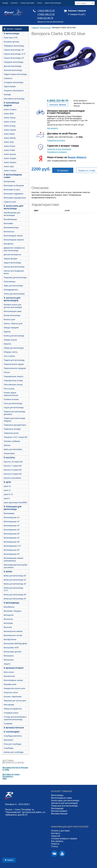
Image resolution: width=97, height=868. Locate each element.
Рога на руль (9, 389)
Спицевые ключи (11, 713)
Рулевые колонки (11, 399)
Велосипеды (11, 34)
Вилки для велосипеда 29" (15, 599)
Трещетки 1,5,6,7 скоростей (15, 437)
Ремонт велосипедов (53, 3)
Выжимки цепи (10, 684)
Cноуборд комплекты (13, 736)
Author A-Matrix (10, 110)
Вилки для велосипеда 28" (15, 595)
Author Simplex (10, 158)
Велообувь (8, 623)
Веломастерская (14, 728)
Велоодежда (11, 603)
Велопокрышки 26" (12, 542)
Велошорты (9, 656)
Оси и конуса (9, 356)
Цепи (7, 482)
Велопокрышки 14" (12, 522)
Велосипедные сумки (13, 176)
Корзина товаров (77, 11)
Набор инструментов (13, 709)
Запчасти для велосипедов (12, 299)
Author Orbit (9, 142)
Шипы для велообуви (13, 449)
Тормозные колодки (12, 429)
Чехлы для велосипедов (14, 294)
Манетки (7, 344)
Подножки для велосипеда (15, 277)
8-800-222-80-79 (45, 18)
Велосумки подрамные (13, 194)
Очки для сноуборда (12, 744)
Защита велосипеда (12, 263)
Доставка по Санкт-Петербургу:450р (11, 776)
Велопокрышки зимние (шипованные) (13, 559)
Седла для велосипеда (14, 407)
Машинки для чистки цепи (15, 701)
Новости (55, 844)
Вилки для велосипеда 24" (15, 580)
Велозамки (8, 223)
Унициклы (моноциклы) (14, 91)
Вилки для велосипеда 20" (15, 576)
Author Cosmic (10, 122)
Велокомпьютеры (11, 227)
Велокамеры (9, 513)
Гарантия (56, 836)
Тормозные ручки (11, 433)
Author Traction (10, 171)
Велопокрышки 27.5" (12, 546)
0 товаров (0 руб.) (77, 14)
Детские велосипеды (13, 66)
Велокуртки (9, 615)
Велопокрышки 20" (12, 534)
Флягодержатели (11, 290)
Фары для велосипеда (13, 286)
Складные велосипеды (14, 82)
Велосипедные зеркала (14, 240)
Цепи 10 (7, 486)
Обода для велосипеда (14, 348)
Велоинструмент (14, 668)
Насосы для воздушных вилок (14, 272)
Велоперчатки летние (13, 635)
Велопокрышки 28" (12, 550)
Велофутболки (10, 639)
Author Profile (9, 150)
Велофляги (9, 244)
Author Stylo (9, 166)
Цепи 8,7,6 (8, 494)
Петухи (7, 372)
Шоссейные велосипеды (14, 99)
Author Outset (9, 146)
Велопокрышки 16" (12, 526)
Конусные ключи (11, 692)
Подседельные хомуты (14, 376)
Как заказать (52, 128)
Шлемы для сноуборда (14, 752)
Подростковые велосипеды (15, 74)
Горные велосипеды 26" (14, 50)
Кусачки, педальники (13, 697)
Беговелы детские (11, 42)
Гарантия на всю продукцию (59, 149)
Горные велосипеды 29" (14, 58)
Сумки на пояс (10, 202)
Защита (7, 664)
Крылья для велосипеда (14, 267)
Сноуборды (9, 748)
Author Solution (10, 162)
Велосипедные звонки (13, 236)
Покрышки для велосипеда (13, 508)
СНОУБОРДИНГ (12, 732)
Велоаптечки (9, 676)
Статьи (40, 3)
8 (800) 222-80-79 (58, 101)
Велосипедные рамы (13, 311)
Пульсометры (9, 282)
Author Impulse (10, 130)
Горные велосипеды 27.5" (15, 54)
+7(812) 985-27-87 (46, 11)
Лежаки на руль (10, 340)
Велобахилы (9, 607)
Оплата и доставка (27, 3)
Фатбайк (7, 95)
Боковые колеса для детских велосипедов (13, 306)
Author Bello (9, 114)
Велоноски (8, 619)
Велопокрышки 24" (12, 538)
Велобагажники (10, 219)
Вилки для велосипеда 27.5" (13, 589)
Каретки (7, 332)
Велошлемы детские (13, 652)
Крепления (8, 740)
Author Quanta (10, 154)
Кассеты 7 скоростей (13, 466)
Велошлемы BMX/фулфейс (15, 644)
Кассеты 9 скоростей (13, 474)
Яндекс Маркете (77, 157)
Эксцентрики (9, 453)
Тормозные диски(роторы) (15, 425)
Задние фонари (10, 259)
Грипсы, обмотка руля (13, 324)
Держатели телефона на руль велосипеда (14, 249)
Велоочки (8, 627)
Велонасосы (9, 232)
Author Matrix (9, 134)
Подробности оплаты (56, 140)
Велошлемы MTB (11, 648)
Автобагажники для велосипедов (12, 214)
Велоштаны (9, 660)
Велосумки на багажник (14, 186)
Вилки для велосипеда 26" (15, 584)
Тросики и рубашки (12, 441)
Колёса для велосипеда (14, 336)
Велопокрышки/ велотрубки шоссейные (15, 566)
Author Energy (10, 126)
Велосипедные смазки (13, 680)
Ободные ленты (11, 352)
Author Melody (10, 138)
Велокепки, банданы (12, 611)
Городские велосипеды (14, 62)
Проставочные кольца (13, 385)
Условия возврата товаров (64, 839)
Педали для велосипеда (14, 360)
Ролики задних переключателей (11, 394)
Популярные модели (11, 104)
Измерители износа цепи (14, 688)
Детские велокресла (12, 255)
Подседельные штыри (13, 380)
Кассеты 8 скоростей (13, 470)
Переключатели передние (15, 368)
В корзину (63, 171)
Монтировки (9, 705)
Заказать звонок (58, 105)
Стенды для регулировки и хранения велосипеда (15, 718)
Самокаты (8, 78)
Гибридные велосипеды (14, 46)
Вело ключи (9, 672)
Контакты (14, 3)
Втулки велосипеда (12, 315)
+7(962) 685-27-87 (46, 14)
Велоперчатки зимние (13, 631)
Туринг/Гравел (10, 86)
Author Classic (10, 118)
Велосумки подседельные (15, 198)
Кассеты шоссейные (12, 478)
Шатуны (7, 445)
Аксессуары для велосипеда (13, 207)
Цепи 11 (7, 490)
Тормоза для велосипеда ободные (14, 420)
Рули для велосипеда (13, 403)
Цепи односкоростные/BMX (15, 502)
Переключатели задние (14, 364)
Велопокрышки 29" (12, 554)
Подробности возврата (57, 152)
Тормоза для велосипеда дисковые (14, 413)
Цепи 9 (7, 498)
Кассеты (9, 458)
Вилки (8, 572)
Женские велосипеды (13, 70)
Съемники (8, 724)
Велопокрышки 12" (12, 517)
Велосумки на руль (12, 190)
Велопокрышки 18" (12, 530)
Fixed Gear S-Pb (11, 38)
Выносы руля (9, 319)
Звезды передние (11, 328)
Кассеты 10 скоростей (13, 462)
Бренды (5, 3)
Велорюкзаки (9, 181)
